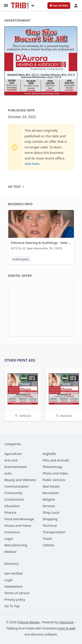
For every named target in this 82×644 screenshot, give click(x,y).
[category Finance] (10, 512)
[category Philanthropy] (52, 467)
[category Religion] (49, 499)
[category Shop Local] (51, 512)
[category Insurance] (12, 532)
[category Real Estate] (51, 486)
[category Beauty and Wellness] (20, 480)
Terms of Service (17, 593)
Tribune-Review (29, 622)
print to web (67, 628)
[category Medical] (10, 552)
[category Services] (49, 506)
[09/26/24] (64, 393)
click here (32, 164)
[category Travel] (47, 538)
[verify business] (59, 6)
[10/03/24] (23, 393)
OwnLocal (66, 622)
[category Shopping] (50, 519)
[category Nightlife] (49, 454)
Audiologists (21, 259)
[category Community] (13, 493)
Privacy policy (15, 599)
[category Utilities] (48, 545)
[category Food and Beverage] (19, 519)
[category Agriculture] (13, 454)
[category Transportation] (54, 532)
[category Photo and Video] (55, 473)
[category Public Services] (54, 480)
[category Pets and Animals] (56, 460)
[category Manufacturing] (16, 545)
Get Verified (13, 573)
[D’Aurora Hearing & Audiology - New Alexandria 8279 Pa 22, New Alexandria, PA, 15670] (41, 231)
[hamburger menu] (6, 5)
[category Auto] (8, 473)
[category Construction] (14, 499)
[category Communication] (17, 486)
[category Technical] (50, 525)
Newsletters (14, 586)
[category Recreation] (51, 493)
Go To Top (12, 606)
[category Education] (12, 506)
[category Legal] (9, 538)
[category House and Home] (18, 525)
